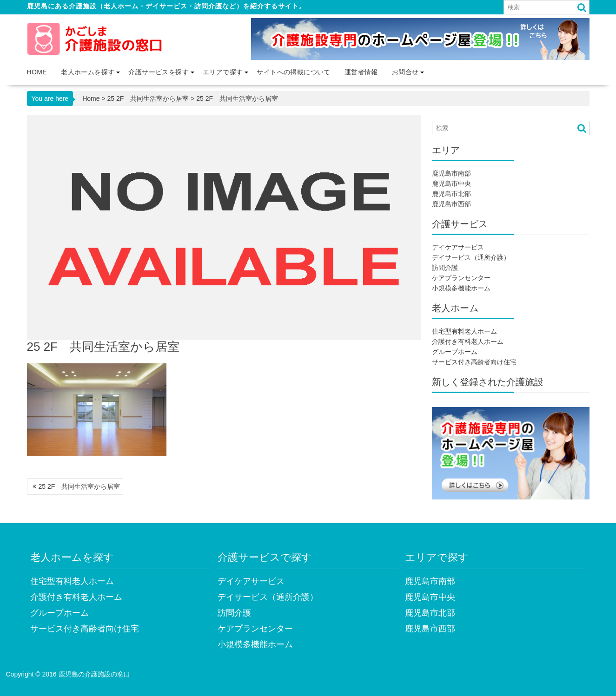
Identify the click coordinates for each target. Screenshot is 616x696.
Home (37, 72)
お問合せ (405, 72)
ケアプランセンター (461, 278)
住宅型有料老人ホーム (464, 331)
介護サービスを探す (159, 72)
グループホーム (455, 352)
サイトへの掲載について (293, 72)
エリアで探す (223, 72)
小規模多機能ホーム (461, 288)
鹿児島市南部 (451, 173)
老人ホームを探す (88, 72)
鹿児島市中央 (451, 184)
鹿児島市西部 (451, 204)
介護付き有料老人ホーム (468, 341)
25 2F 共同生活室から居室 (148, 98)
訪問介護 (445, 268)
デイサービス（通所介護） (471, 257)
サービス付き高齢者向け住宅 (474, 362)
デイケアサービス (458, 247)
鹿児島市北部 (451, 194)
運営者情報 (361, 72)
